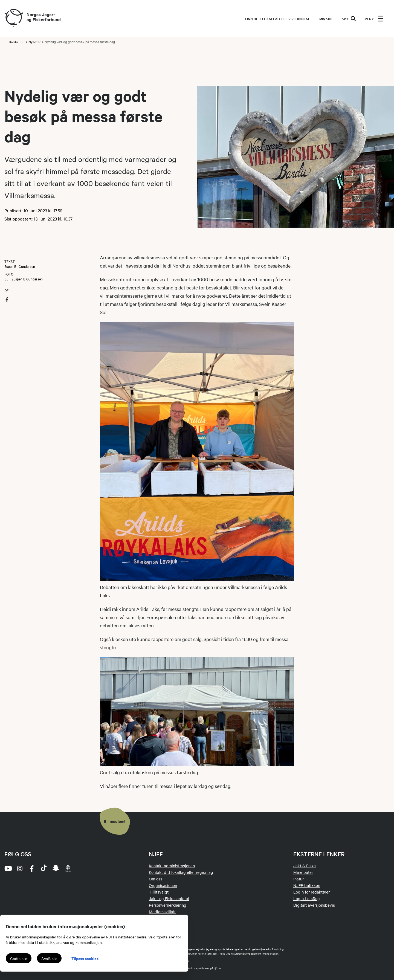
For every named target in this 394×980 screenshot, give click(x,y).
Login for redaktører (312, 892)
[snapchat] (56, 868)
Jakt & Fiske (305, 866)
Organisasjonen (163, 885)
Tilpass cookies (85, 958)
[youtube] (8, 868)
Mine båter (303, 872)
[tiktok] (44, 868)
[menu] (374, 19)
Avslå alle (49, 958)
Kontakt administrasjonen (172, 866)
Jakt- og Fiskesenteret (169, 898)
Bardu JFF (17, 42)
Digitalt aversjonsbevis (314, 905)
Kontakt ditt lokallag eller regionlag (181, 872)
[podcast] (68, 868)
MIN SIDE (326, 19)
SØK (349, 19)
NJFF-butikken (307, 885)
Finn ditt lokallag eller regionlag (278, 19)
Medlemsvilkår (162, 912)
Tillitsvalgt (159, 892)
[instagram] (20, 868)
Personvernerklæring (168, 905)
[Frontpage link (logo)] (13, 18)
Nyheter (35, 42)
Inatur (299, 879)
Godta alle (19, 958)
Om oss (156, 879)
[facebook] (32, 868)
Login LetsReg (307, 898)
